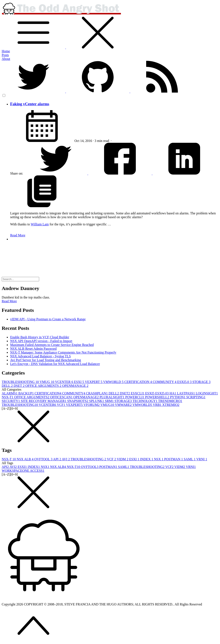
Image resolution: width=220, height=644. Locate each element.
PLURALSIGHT (112, 397)
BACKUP (27, 393)
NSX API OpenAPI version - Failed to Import (41, 341)
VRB (157, 405)
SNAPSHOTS (78, 401)
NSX (159, 459)
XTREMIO (171, 405)
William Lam (40, 224)
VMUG (47, 382)
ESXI (79, 382)
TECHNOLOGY (145, 401)
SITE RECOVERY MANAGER (44, 401)
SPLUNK (97, 401)
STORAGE (201, 382)
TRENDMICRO (170, 401)
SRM (110, 401)
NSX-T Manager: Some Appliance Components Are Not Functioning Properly (63, 352)
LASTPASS (186, 393)
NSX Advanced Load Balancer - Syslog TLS (41, 356)
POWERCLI (135, 397)
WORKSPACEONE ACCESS (23, 471)
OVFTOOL (44, 459)
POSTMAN (174, 459)
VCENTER (65, 382)
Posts (5, 55)
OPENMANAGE (75, 386)
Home (6, 51)
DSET (19, 386)
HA (173, 393)
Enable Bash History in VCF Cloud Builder (40, 337)
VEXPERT (94, 382)
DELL (8, 386)
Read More (18, 235)
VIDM (123, 459)
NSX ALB (25, 459)
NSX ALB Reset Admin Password (33, 349)
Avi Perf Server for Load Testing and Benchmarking (46, 360)
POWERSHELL (158, 397)
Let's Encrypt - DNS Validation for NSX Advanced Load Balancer (55, 364)
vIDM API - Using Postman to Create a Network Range (48, 319)
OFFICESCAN (62, 397)
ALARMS (10, 393)
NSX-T (8, 397)
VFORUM (92, 405)
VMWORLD (114, 382)
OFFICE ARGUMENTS (44, 386)
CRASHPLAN (97, 393)
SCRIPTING (196, 397)
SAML (190, 459)
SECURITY (11, 401)
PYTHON (178, 397)
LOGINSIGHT (207, 393)
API (57, 459)
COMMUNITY (165, 382)
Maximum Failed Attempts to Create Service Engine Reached (52, 345)
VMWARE (124, 405)
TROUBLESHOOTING (21, 382)
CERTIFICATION (139, 382)
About (6, 59)
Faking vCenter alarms (30, 104)
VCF (61, 405)
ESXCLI (138, 393)
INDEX (147, 459)
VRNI (202, 459)
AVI (66, 459)
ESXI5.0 (185, 382)
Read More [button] (9, 301)
